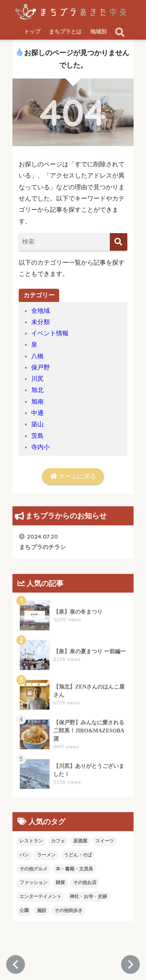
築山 (37, 424)
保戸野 (40, 367)
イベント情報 (50, 333)
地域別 (99, 32)
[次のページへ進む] (130, 964)
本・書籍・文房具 (74, 869)
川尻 (37, 379)
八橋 (37, 356)
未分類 (40, 322)
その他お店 (85, 882)
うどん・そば (78, 855)
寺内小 (40, 447)
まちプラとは (66, 32)
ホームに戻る (73, 476)
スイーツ (105, 841)
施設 (42, 910)
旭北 (37, 390)
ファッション (33, 882)
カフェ (58, 841)
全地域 (40, 311)
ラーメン (46, 855)
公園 (24, 910)
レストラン (31, 841)
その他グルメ (33, 869)
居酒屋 (80, 841)
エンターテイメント (40, 896)
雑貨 (60, 882)
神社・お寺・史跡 (88, 896)
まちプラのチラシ (42, 541)
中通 (37, 413)
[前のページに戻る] (16, 964)
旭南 (37, 402)
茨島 (37, 436)
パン (24, 855)
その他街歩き (69, 910)
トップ (33, 32)
